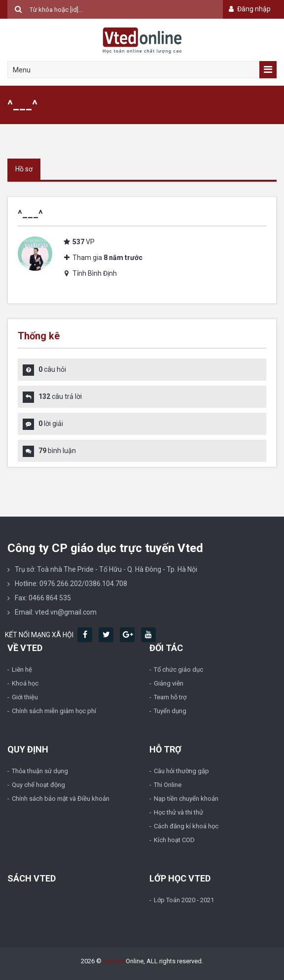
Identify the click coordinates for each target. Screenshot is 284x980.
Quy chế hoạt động (38, 785)
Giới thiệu (25, 697)
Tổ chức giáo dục (178, 670)
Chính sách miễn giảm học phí (54, 711)
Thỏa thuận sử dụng (40, 771)
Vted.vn (114, 961)
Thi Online (168, 785)
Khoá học (25, 683)
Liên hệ (22, 670)
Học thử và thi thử (178, 812)
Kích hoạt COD (174, 840)
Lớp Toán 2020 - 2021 (184, 900)
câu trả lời (60, 396)
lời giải (51, 424)
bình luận (57, 451)
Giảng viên (169, 683)
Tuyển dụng (170, 711)
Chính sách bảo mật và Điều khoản (61, 799)
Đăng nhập (249, 9)
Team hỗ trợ (170, 697)
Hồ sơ (24, 169)
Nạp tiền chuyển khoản (186, 799)
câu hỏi (52, 369)
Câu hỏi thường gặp (181, 771)
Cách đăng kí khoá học (186, 826)
